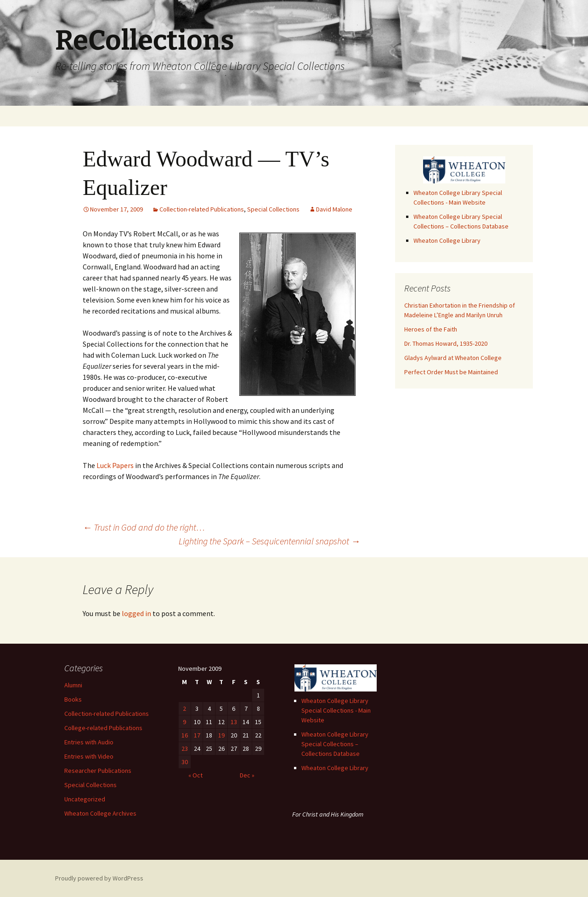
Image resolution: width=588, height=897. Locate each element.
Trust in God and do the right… (144, 527)
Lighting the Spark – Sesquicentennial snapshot (269, 541)
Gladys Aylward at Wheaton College (453, 358)
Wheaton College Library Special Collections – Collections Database (335, 744)
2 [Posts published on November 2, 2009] (184, 708)
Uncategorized (85, 799)
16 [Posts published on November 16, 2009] (185, 735)
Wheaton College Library (447, 240)
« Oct (195, 775)
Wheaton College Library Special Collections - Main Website (336, 710)
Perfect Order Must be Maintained (451, 372)
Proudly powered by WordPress (99, 878)
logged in (136, 613)
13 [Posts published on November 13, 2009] (234, 722)
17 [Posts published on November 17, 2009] (197, 735)
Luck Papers (115, 465)
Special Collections (273, 209)
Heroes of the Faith (431, 329)
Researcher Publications (98, 771)
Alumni (73, 685)
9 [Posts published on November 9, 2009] (184, 722)
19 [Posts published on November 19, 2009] (221, 735)
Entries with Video (89, 756)
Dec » (247, 775)
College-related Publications (103, 728)
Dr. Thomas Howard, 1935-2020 (446, 343)
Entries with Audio (89, 742)
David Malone (334, 209)
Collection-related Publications (202, 209)
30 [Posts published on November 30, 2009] (185, 762)
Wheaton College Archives (100, 813)
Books (73, 699)
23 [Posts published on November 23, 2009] (185, 748)
